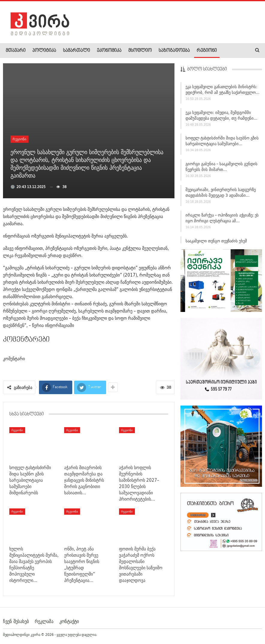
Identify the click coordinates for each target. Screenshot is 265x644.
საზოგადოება (174, 51)
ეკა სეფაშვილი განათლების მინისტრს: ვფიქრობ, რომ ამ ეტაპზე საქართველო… (223, 91)
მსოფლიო (140, 51)
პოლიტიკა (44, 51)
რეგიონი (207, 51)
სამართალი (76, 51)
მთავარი (16, 51)
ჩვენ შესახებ (16, 621)
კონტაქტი (69, 621)
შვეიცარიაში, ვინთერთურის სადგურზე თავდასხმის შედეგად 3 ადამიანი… (221, 194)
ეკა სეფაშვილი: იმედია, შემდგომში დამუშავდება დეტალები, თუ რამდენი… (222, 117)
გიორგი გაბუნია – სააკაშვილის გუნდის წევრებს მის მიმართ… (222, 168)
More (228, 51)
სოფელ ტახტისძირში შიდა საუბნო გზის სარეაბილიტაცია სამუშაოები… (222, 143)
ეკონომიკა (109, 51)
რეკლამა (44, 621)
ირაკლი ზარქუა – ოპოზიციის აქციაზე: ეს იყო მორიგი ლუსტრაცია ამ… (222, 220)
